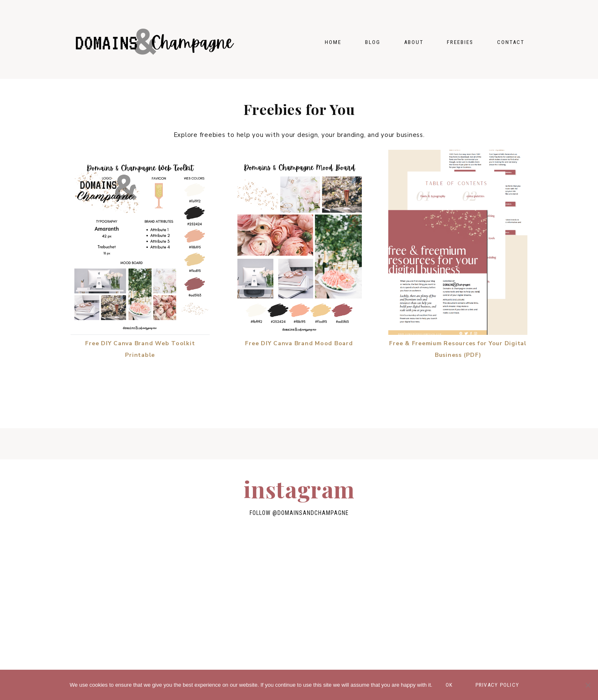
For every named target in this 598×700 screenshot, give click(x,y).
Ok (449, 685)
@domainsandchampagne (311, 513)
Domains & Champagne (154, 39)
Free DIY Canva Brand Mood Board (299, 343)
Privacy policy (498, 685)
